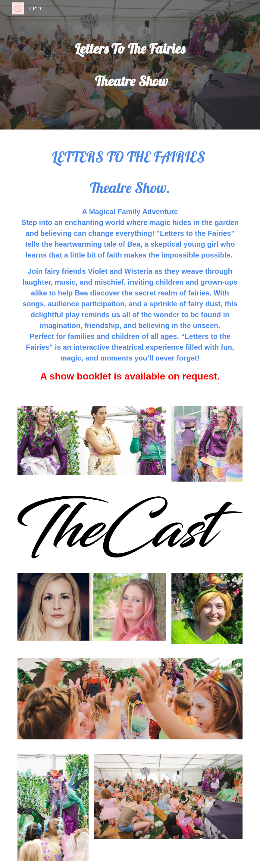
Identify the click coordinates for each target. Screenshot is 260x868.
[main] (130, 65)
